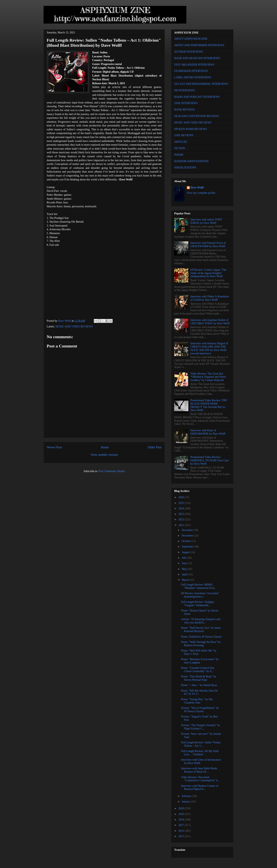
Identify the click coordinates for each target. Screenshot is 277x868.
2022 (182, 519)
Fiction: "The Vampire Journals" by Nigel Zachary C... (201, 727)
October (186, 541)
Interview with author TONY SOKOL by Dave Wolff (206, 221)
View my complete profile (201, 193)
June (185, 563)
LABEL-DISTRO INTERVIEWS (193, 77)
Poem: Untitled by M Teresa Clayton (201, 637)
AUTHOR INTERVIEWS (189, 52)
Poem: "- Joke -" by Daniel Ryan (199, 685)
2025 (182, 503)
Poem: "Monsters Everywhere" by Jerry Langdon (200, 661)
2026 (182, 497)
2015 (182, 836)
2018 (182, 820)
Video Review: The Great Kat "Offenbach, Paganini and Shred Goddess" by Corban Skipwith (208, 377)
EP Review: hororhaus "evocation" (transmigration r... (200, 595)
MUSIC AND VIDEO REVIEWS (74, 327)
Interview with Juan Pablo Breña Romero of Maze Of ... (199, 770)
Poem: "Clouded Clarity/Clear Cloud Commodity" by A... (198, 670)
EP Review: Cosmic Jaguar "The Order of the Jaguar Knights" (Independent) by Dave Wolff (208, 273)
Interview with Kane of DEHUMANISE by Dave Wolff (208, 432)
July (184, 558)
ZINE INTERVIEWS (186, 103)
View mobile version (104, 455)
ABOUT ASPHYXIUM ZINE (191, 39)
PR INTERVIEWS (185, 90)
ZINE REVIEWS (184, 135)
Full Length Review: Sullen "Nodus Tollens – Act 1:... (201, 744)
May (185, 569)
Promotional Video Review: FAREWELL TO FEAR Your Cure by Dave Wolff (210, 460)
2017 (182, 825)
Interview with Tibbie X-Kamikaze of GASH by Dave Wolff (210, 298)
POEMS (179, 155)
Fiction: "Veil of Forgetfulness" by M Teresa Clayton (200, 710)
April (185, 574)
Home (105, 447)
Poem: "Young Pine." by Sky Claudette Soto (197, 701)
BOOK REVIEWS (185, 110)
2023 (182, 514)
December (188, 530)
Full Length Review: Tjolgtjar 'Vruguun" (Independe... (198, 604)
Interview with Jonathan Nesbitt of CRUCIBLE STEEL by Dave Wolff (210, 322)
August (186, 552)
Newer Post (54, 447)
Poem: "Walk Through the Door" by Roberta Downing (201, 644)
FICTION (180, 148)
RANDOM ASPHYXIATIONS (191, 161)
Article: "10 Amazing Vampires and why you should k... (201, 621)
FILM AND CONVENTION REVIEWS (197, 116)
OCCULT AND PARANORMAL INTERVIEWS (201, 84)
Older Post (155, 447)
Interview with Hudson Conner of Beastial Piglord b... (200, 788)
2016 (182, 831)
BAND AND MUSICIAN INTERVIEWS (197, 58)
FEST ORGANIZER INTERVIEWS (194, 65)
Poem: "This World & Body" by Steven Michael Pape (199, 678)
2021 (182, 525)
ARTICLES (181, 142)
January (186, 802)
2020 (182, 808)
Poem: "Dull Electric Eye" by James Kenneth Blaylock (201, 630)
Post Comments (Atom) (112, 471)
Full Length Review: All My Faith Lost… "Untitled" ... (200, 753)
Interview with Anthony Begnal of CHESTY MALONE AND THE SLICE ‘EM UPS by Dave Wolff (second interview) (209, 348)
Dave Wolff (197, 188)
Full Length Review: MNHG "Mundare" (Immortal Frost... (199, 586)
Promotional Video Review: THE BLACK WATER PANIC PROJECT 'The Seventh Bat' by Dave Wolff (209, 405)
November (188, 536)
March (186, 580)
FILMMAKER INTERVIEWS (191, 71)
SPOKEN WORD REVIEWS (190, 129)
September (188, 547)
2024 (182, 508)
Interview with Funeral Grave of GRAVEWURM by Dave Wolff (208, 245)
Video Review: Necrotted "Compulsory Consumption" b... (200, 779)
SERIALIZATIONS (185, 168)
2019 (182, 814)
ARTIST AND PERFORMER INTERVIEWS (199, 45)
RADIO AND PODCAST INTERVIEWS (197, 97)
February (187, 796)
